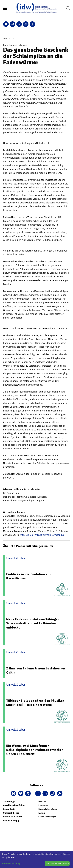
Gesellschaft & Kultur (14, 805)
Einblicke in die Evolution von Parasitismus (29, 576)
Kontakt (42, 813)
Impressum (43, 805)
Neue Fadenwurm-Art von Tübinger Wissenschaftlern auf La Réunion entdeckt (33, 623)
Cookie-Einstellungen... (13, 863)
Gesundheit (9, 809)
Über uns (42, 802)
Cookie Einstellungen (47, 817)
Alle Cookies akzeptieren (57, 863)
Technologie (9, 802)
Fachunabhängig (11, 820)
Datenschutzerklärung (48, 809)
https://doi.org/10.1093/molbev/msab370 (42, 535)
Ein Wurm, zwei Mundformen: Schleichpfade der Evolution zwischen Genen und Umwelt (35, 750)
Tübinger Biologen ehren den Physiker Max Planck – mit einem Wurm (35, 703)
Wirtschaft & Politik (13, 817)
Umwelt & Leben (11, 813)
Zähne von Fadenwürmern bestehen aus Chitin (36, 670)
